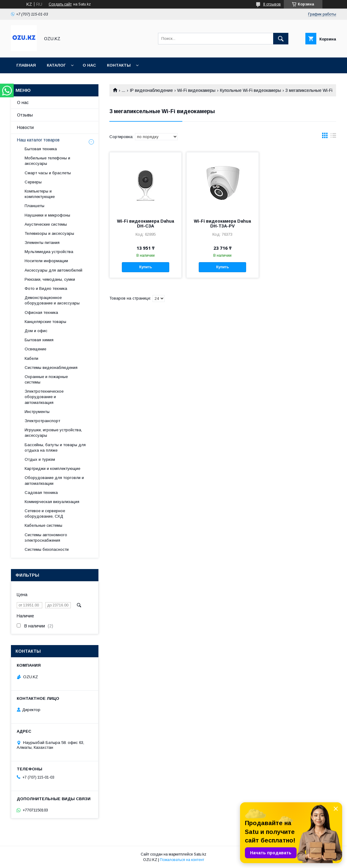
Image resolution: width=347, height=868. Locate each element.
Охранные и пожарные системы (46, 379)
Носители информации (46, 261)
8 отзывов (272, 4)
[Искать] (281, 39)
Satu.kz (200, 854)
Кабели (31, 358)
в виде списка (333, 137)
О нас (89, 65)
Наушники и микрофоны (47, 215)
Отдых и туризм (40, 459)
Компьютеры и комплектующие (40, 194)
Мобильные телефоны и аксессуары (47, 161)
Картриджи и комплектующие (52, 469)
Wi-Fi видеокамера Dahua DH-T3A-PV (222, 224)
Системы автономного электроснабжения (46, 538)
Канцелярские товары (45, 322)
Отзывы (25, 115)
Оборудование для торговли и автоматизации (54, 480)
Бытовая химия (39, 340)
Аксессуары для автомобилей (53, 270)
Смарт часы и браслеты (48, 173)
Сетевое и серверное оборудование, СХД (45, 514)
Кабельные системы (43, 525)
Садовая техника (41, 493)
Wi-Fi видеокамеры (196, 90)
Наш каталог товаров (38, 140)
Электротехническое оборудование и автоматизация (44, 397)
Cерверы (33, 182)
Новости (25, 127)
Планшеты (34, 206)
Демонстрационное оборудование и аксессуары (52, 300)
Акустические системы (46, 224)
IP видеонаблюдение (151, 90)
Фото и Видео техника (46, 288)
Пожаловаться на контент (182, 860)
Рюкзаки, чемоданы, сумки (50, 279)
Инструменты (37, 412)
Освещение (35, 349)
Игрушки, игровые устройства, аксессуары (53, 433)
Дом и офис (36, 331)
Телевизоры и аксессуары (49, 233)
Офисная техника (41, 312)
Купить (146, 267)
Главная (26, 65)
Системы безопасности (47, 549)
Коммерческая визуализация (52, 502)
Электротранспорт (42, 421)
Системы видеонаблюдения (51, 368)
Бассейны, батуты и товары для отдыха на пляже (55, 448)
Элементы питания (42, 243)
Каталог (56, 65)
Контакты (119, 65)
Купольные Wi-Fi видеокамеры (251, 90)
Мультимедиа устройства (49, 252)
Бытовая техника (41, 149)
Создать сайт (60, 4)
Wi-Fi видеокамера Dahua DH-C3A (146, 224)
